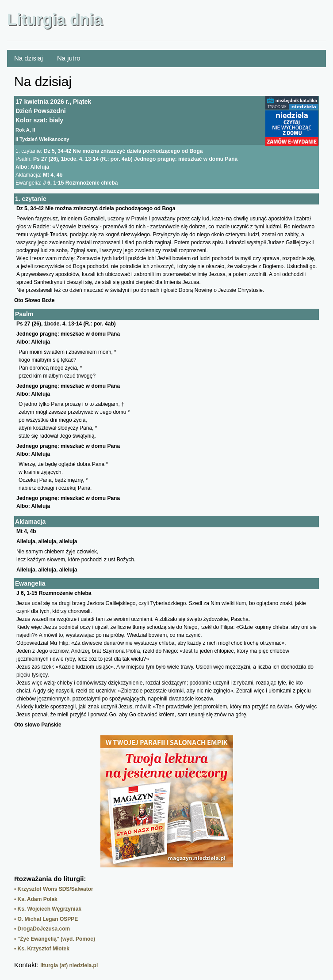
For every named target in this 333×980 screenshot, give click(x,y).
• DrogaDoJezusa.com (42, 929)
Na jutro (69, 58)
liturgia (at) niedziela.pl (69, 965)
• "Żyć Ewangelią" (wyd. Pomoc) (55, 939)
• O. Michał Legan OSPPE (46, 919)
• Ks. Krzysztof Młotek (42, 949)
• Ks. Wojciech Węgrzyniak (48, 909)
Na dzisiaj (29, 58)
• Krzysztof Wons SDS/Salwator (54, 889)
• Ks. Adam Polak (36, 899)
